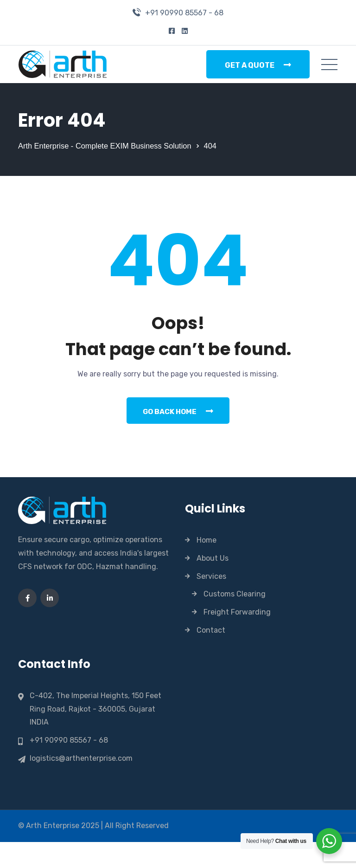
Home (207, 566)
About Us (213, 584)
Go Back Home (178, 436)
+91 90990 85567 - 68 (184, 13)
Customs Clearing (235, 620)
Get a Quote (258, 65)
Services (211, 602)
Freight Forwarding (237, 638)
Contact (211, 656)
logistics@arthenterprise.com (81, 784)
